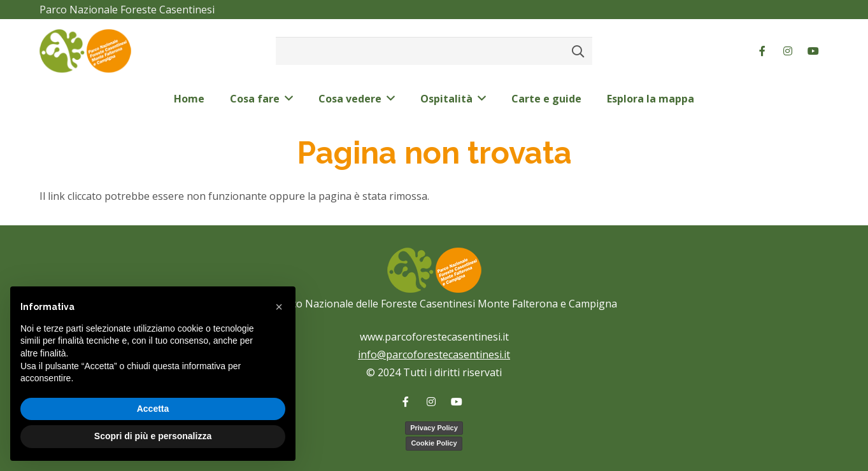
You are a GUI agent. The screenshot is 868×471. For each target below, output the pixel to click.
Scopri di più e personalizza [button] (153, 436)
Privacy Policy (434, 428)
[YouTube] (813, 51)
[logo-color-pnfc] (85, 51)
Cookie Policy (434, 443)
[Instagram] (788, 51)
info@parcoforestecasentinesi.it (434, 355)
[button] (279, 307)
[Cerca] (578, 51)
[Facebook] (762, 51)
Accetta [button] (153, 409)
